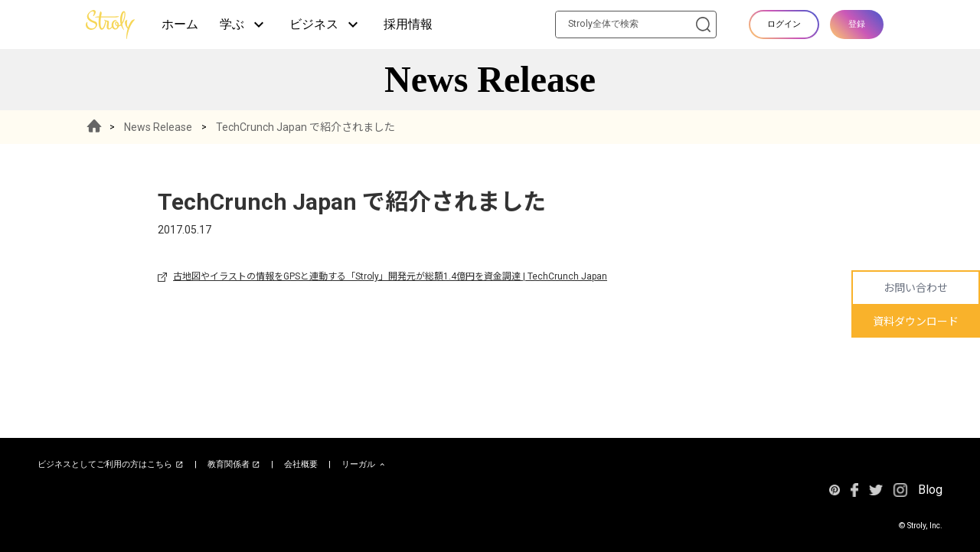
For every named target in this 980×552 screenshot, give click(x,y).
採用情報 (408, 24)
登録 (857, 24)
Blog (930, 490)
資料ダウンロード (916, 322)
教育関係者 (234, 465)
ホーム (180, 24)
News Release (158, 127)
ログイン (784, 24)
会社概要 (301, 464)
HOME (94, 127)
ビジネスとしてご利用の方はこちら (111, 465)
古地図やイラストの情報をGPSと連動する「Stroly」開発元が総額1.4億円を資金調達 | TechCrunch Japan (390, 276)
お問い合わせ (916, 288)
